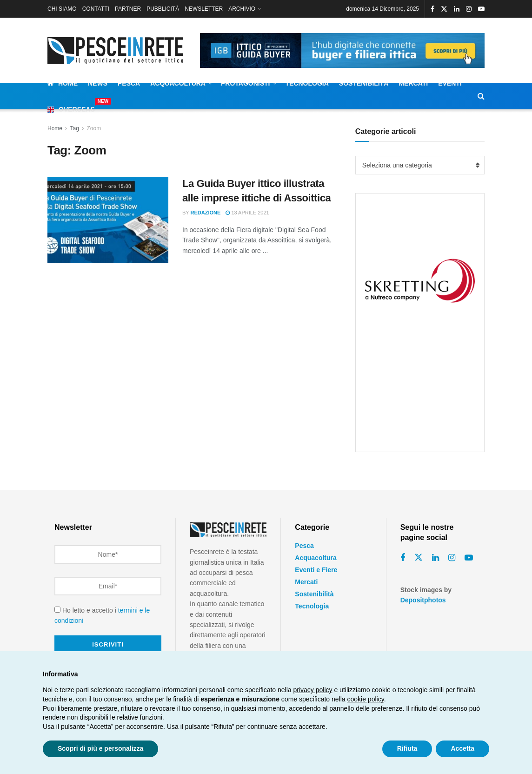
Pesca (129, 83)
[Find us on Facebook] (403, 558)
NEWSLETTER (204, 9)
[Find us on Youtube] (469, 558)
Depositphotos (423, 600)
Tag (74, 128)
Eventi (450, 83)
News (98, 83)
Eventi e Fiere (316, 570)
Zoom (94, 128)
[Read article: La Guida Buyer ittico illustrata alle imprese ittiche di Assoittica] (108, 220)
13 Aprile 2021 (247, 213)
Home (63, 83)
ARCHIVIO (242, 9)
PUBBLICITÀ (163, 9)
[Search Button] (481, 96)
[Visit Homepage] (117, 50)
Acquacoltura (178, 83)
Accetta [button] (462, 748)
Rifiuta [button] (407, 748)
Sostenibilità (364, 83)
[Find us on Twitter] (419, 558)
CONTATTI (96, 9)
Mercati (413, 83)
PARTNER (128, 9)
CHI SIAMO (62, 9)
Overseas (71, 108)
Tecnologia (307, 83)
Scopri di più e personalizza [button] (100, 748)
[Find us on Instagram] (452, 558)
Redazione (206, 213)
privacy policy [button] (313, 690)
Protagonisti (246, 83)
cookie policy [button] (366, 699)
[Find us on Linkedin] (436, 558)
